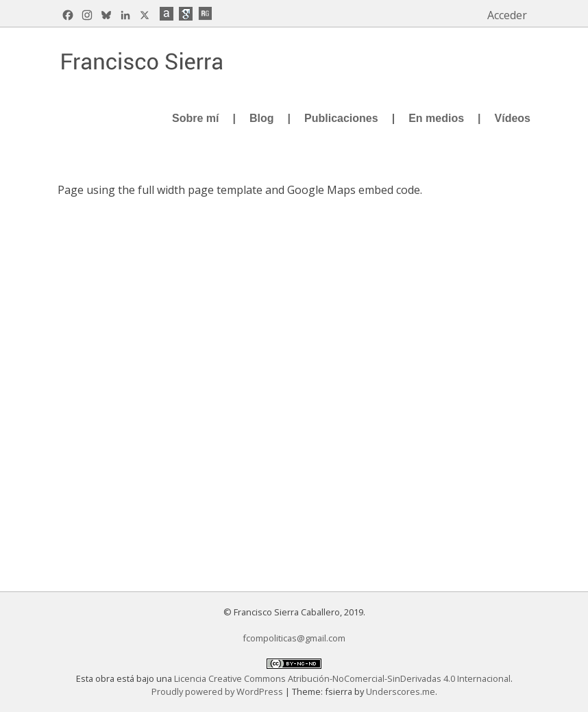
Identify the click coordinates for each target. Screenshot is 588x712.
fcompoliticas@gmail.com (294, 638)
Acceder (507, 15)
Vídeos (513, 118)
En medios (436, 118)
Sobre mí (195, 118)
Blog (262, 118)
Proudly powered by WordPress (218, 691)
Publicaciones (341, 118)
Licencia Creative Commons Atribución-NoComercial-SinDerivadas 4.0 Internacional (342, 678)
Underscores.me (401, 691)
